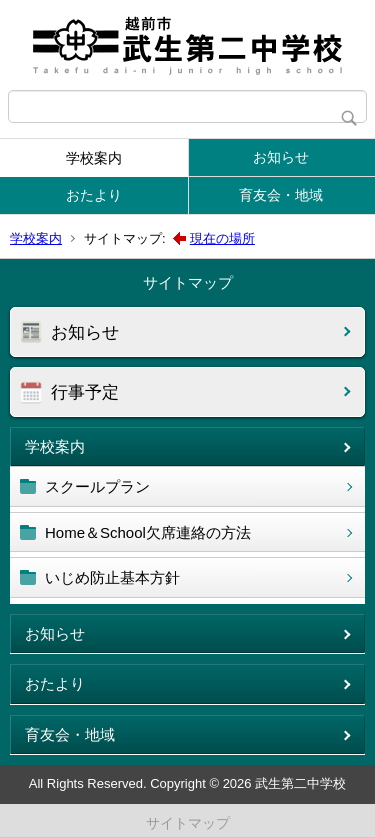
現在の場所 (222, 238)
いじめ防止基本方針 (112, 577)
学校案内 (94, 158)
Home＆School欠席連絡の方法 (148, 532)
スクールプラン (97, 486)
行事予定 (85, 392)
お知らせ (281, 157)
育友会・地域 (281, 195)
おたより (94, 195)
